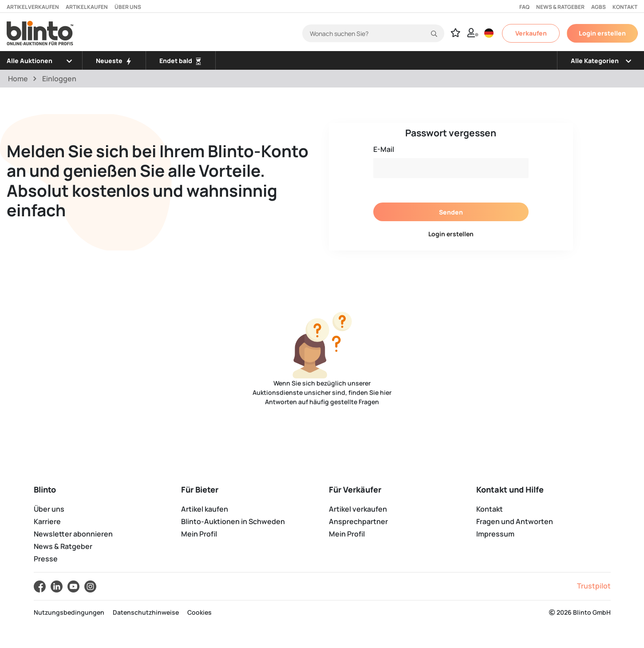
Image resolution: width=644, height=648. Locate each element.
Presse (46, 559)
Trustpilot (594, 586)
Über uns (128, 7)
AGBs (599, 7)
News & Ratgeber (560, 7)
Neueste (114, 61)
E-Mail (384, 149)
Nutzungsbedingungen (69, 612)
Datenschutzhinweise (146, 612)
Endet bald (181, 61)
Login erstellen (602, 33)
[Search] (373, 33)
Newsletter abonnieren (73, 534)
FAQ (524, 7)
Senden (451, 212)
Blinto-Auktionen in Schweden (233, 521)
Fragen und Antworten (515, 521)
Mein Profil (199, 534)
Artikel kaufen (87, 7)
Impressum (495, 534)
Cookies (200, 612)
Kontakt (625, 7)
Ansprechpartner (358, 521)
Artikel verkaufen (33, 7)
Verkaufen (531, 33)
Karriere (47, 521)
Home (18, 79)
